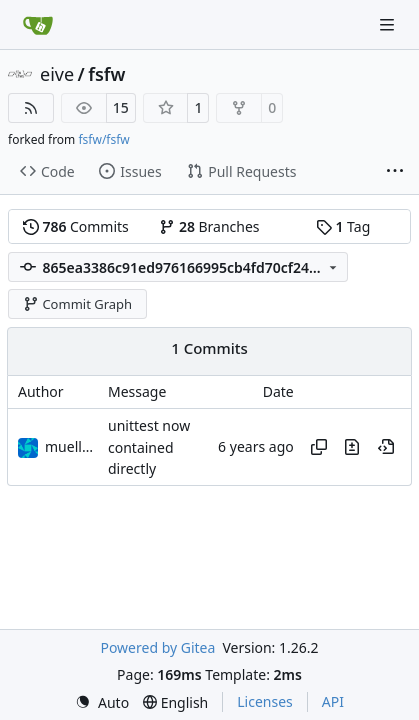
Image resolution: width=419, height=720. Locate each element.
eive (57, 74)
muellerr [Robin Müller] (73, 446)
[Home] (38, 25)
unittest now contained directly (149, 448)
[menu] (102, 702)
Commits (76, 226)
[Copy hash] (319, 447)
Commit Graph (77, 304)
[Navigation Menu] (389, 24)
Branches (209, 226)
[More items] (395, 172)
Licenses (265, 701)
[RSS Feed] (31, 108)
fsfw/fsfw (103, 139)
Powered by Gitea (157, 647)
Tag (343, 226)
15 (121, 107)
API (333, 701)
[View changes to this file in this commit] (352, 447)
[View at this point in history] (386, 447)
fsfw (106, 74)
